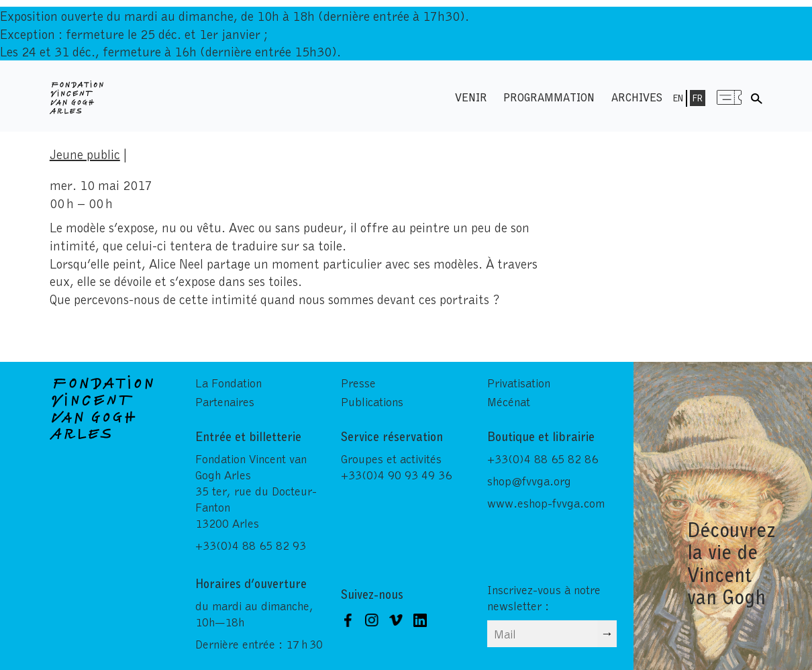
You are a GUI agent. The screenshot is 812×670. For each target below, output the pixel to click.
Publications (372, 401)
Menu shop (729, 97)
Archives (637, 97)
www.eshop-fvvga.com (546, 503)
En (678, 98)
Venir (471, 97)
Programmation (549, 97)
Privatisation (519, 383)
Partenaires (225, 401)
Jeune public (85, 154)
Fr (698, 98)
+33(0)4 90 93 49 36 (396, 475)
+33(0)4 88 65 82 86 (543, 459)
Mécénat (509, 401)
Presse (358, 383)
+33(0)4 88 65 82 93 (251, 545)
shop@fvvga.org (529, 481)
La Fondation (229, 383)
